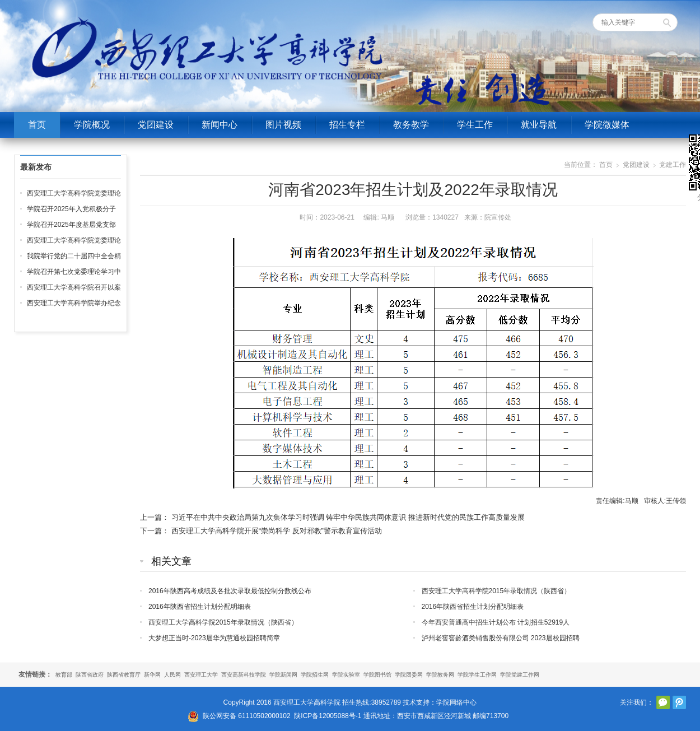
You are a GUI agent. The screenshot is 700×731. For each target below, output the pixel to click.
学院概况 (92, 125)
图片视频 (283, 125)
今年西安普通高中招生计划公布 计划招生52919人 (496, 622)
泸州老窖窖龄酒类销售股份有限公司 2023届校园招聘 (501, 638)
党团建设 (156, 125)
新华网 (152, 675)
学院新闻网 (283, 675)
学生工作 (475, 125)
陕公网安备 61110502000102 (247, 716)
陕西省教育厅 (124, 675)
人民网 (172, 675)
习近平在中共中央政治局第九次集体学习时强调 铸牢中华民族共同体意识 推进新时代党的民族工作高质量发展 (348, 517)
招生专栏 (347, 125)
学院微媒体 (607, 125)
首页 (37, 125)
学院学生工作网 (477, 675)
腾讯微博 (679, 702)
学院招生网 (315, 675)
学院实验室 (346, 675)
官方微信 (663, 702)
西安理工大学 (201, 675)
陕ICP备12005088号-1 (328, 716)
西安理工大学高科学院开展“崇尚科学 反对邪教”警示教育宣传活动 (277, 531)
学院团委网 (409, 675)
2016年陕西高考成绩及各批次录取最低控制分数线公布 (230, 591)
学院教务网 (440, 675)
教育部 (64, 675)
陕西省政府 (90, 675)
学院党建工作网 (520, 675)
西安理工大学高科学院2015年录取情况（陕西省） (496, 591)
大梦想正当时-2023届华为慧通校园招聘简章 (214, 638)
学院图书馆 (377, 675)
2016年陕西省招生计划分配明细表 (200, 607)
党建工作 (673, 165)
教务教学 (411, 125)
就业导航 (539, 125)
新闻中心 (220, 125)
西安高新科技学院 (244, 675)
